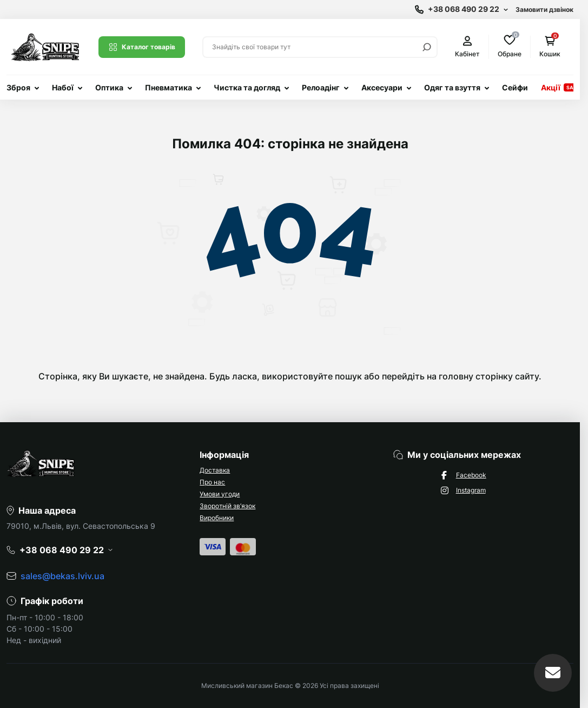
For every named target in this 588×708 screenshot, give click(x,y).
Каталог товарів (142, 47)
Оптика (109, 87)
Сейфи (515, 87)
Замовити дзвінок (544, 9)
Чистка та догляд (247, 87)
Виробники (217, 518)
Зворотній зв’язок (227, 506)
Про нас (212, 482)
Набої (63, 87)
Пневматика (169, 87)
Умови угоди (220, 494)
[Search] (427, 47)
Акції (551, 87)
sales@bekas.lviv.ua (62, 576)
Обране (510, 46)
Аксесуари (382, 87)
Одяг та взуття (452, 87)
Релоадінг (321, 87)
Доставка (215, 470)
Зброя (18, 87)
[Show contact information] (461, 9)
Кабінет (467, 47)
